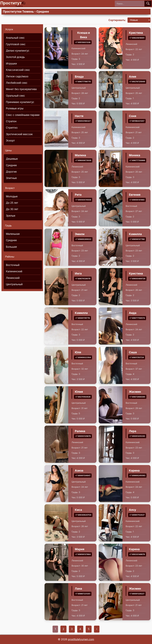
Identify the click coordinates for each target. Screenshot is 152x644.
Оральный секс (15, 96)
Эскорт (10, 141)
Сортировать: (117, 20)
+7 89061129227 (137, 594)
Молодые (12, 196)
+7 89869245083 (137, 476)
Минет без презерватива (21, 89)
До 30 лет (12, 209)
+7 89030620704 (83, 515)
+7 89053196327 (83, 121)
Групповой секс (16, 44)
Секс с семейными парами (23, 115)
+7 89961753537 (137, 515)
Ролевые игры (15, 108)
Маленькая (13, 234)
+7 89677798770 (83, 82)
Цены (8, 150)
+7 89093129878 (83, 436)
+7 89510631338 (83, 42)
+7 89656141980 (137, 200)
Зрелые (11, 216)
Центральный (14, 284)
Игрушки (11, 64)
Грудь (8, 226)
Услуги (9, 29)
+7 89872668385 (137, 397)
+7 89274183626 (83, 397)
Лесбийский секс (17, 83)
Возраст (10, 188)
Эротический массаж (19, 134)
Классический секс (18, 70)
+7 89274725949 (137, 82)
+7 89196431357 (137, 121)
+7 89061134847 (83, 476)
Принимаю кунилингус (20, 102)
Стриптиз (12, 128)
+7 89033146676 (137, 554)
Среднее (11, 165)
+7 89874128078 (83, 279)
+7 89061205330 (137, 436)
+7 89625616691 (137, 38)
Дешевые (12, 159)
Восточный (13, 265)
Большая (11, 247)
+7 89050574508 (83, 200)
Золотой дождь (15, 57)
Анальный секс (15, 38)
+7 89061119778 (82, 318)
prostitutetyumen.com (81, 639)
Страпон (11, 121)
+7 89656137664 (83, 554)
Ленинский (13, 278)
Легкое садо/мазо (17, 76)
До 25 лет (12, 203)
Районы (10, 257)
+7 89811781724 (137, 357)
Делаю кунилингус (18, 51)
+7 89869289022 (83, 239)
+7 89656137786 (137, 239)
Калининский (14, 271)
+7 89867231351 (83, 594)
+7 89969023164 (83, 357)
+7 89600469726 (137, 279)
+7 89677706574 (137, 318)
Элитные (11, 178)
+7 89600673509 (83, 161)
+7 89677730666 (137, 161)
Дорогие (11, 172)
